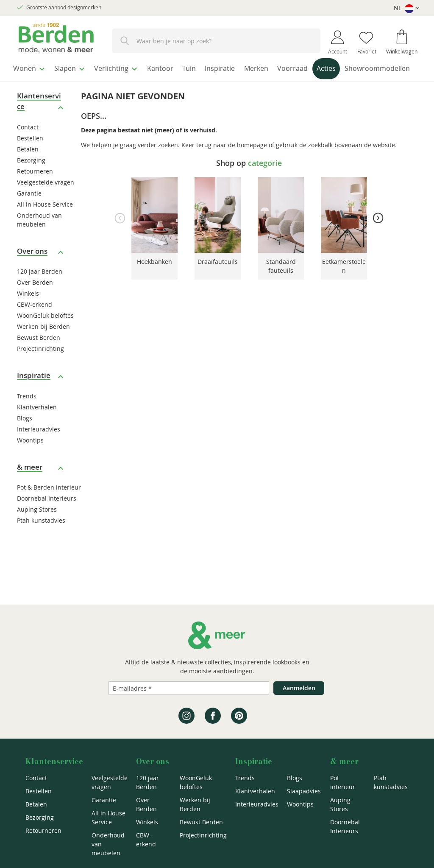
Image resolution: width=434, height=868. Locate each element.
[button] (407, 8)
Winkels (28, 310)
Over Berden (35, 299)
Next (378, 234)
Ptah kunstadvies (41, 537)
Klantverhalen (37, 423)
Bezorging (31, 176)
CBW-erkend (35, 321)
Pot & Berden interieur (49, 504)
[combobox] (216, 41)
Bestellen (30, 154)
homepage (252, 161)
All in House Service (45, 220)
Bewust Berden (39, 354)
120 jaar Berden (40, 288)
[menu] (217, 78)
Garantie (29, 209)
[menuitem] (32, 67)
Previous (120, 234)
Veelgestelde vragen (46, 198)
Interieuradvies (39, 445)
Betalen (28, 165)
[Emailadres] (189, 688)
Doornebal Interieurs (47, 515)
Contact (28, 143)
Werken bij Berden (43, 343)
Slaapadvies (304, 791)
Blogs (25, 434)
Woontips (30, 456)
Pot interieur (343, 782)
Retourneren (35, 187)
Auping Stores (37, 526)
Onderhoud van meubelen (108, 844)
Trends (27, 412)
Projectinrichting (40, 365)
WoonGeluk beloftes (45, 332)
